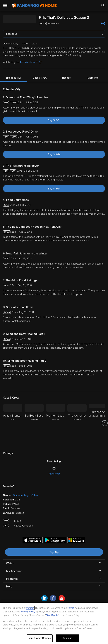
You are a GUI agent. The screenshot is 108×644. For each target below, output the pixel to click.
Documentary (21, 495)
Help (9, 587)
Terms (71, 608)
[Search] (103, 6)
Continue (67, 638)
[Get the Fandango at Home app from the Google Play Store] (55, 541)
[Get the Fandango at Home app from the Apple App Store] (33, 541)
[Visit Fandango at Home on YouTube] (62, 600)
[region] (54, 623)
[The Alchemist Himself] (77, 423)
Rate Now (54, 474)
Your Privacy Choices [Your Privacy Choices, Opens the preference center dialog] (40, 638)
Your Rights (52, 615)
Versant (30, 608)
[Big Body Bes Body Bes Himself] (34, 423)
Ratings (66, 78)
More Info (93, 78)
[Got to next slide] (105, 423)
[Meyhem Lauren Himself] (56, 423)
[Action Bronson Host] (13, 423)
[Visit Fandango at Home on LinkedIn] (44, 600)
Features (12, 579)
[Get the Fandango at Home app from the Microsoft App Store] (76, 541)
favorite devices (31, 62)
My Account (14, 571)
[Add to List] (103, 23)
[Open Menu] (5, 6)
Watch (10, 563)
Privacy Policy (28, 612)
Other (35, 495)
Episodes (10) (13, 78)
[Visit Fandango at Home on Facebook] (53, 600)
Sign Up (54, 552)
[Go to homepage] (34, 6)
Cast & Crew (40, 78)
